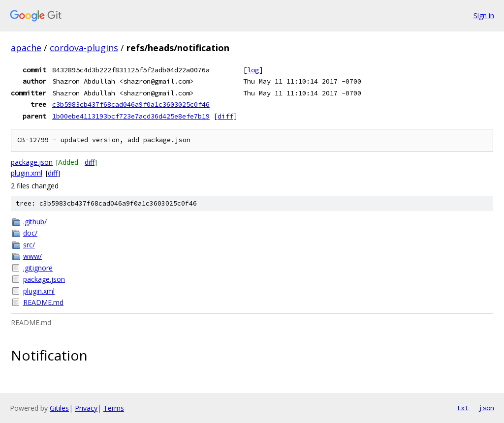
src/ (29, 245)
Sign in (484, 15)
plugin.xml (27, 173)
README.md (43, 302)
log (253, 70)
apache (26, 48)
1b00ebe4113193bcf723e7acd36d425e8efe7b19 (131, 116)
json (486, 408)
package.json (32, 162)
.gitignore (38, 268)
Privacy (86, 408)
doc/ (30, 233)
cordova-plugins (84, 48)
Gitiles (59, 408)
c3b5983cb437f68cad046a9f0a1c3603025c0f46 (131, 104)
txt (463, 408)
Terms (114, 408)
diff (225, 116)
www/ (32, 256)
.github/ (35, 222)
